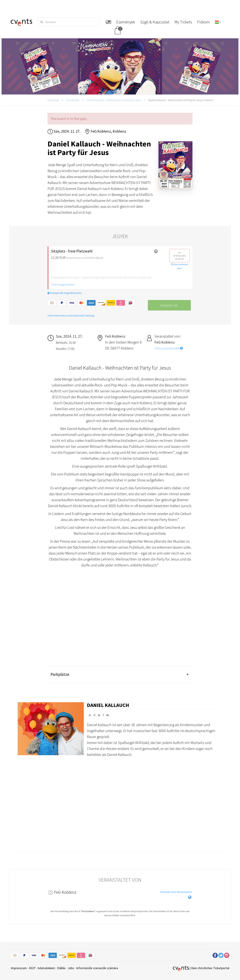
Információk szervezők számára (97, 968)
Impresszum (19, 968)
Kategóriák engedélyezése (65, 293)
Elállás (61, 968)
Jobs (71, 968)
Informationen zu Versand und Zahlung (71, 315)
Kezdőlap (53, 100)
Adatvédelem (46, 968)
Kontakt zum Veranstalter (176, 892)
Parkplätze (60, 674)
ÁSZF (32, 968)
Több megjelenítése (63, 284)
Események (73, 100)
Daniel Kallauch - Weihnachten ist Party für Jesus (114, 100)
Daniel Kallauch (108, 705)
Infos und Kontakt (169, 348)
